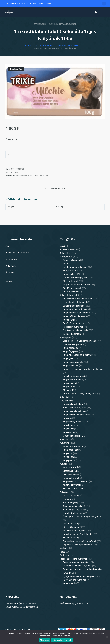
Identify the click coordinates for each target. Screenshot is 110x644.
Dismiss (104, 4)
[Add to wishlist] (9, 154)
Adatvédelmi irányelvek (62, 640)
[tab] (55, 189)
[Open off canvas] (103, 12)
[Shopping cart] (96, 12)
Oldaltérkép (11, 266)
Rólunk (9, 282)
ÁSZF (8, 246)
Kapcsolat (10, 272)
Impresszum (11, 259)
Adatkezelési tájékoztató (17, 253)
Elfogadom (44, 640)
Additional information (55, 189)
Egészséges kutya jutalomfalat (62, 24)
